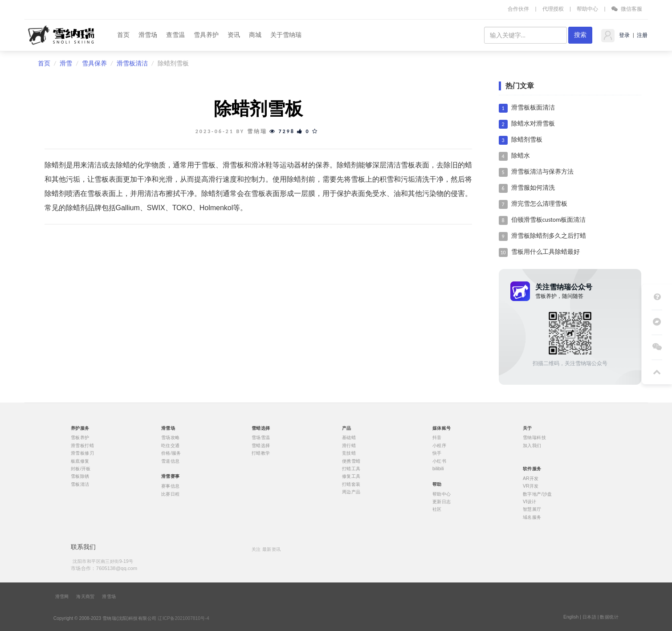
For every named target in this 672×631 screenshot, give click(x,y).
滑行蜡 (349, 445)
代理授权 (553, 9)
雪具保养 (94, 63)
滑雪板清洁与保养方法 (542, 172)
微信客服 (627, 9)
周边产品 (351, 492)
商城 (255, 35)
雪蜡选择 (261, 445)
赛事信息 (171, 486)
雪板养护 (80, 438)
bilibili (438, 469)
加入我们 (532, 445)
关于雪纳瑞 (286, 35)
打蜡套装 (351, 484)
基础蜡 (349, 438)
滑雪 (66, 63)
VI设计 (530, 501)
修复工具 (351, 476)
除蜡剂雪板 (527, 140)
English (571, 617)
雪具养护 (206, 35)
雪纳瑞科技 (534, 438)
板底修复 (80, 461)
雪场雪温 (261, 438)
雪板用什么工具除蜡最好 (546, 252)
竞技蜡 (349, 453)
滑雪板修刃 (82, 453)
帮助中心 (587, 9)
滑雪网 (62, 597)
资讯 (234, 35)
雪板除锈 (80, 476)
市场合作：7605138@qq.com (104, 568)
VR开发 (531, 486)
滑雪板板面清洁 (533, 108)
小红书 (439, 461)
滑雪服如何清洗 (533, 188)
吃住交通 (171, 445)
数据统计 (609, 617)
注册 (642, 35)
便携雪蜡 (351, 461)
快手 (437, 453)
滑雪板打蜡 (82, 445)
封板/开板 (81, 469)
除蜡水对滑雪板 (533, 124)
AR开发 (531, 478)
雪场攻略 (171, 438)
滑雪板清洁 (132, 63)
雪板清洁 (80, 484)
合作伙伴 (518, 9)
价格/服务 (171, 453)
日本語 (589, 617)
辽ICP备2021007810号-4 (183, 619)
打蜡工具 (351, 469)
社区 (437, 509)
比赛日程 (171, 494)
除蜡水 (521, 156)
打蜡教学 (261, 453)
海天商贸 (86, 597)
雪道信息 (171, 461)
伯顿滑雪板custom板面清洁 (549, 220)
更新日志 (442, 501)
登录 (624, 35)
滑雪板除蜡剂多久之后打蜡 (549, 236)
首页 (123, 35)
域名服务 (532, 517)
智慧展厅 (532, 509)
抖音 (437, 438)
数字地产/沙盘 (538, 494)
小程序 (439, 445)
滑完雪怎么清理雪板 (539, 204)
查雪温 (175, 35)
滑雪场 (148, 35)
